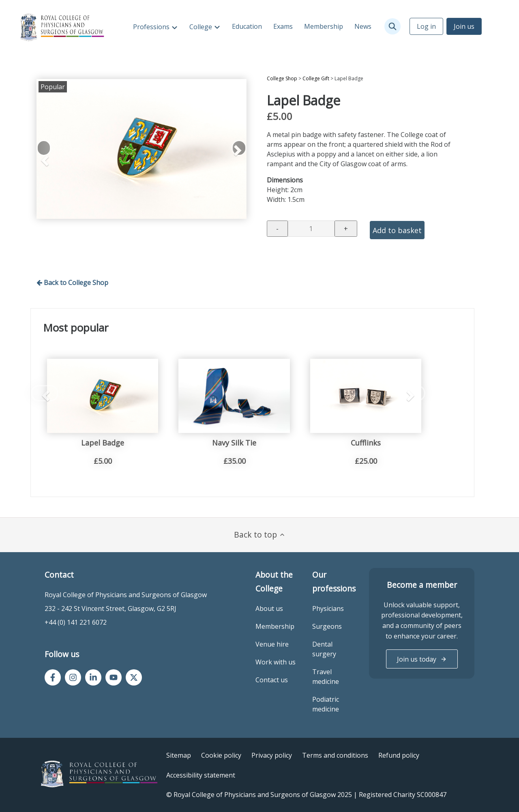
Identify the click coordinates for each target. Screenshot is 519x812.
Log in (426, 26)
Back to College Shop (72, 283)
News (363, 26)
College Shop (282, 78)
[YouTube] (114, 677)
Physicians (328, 608)
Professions (152, 27)
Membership (324, 26)
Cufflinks (366, 443)
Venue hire (272, 644)
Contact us (272, 680)
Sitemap (179, 755)
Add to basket (397, 230)
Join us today (422, 659)
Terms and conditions (335, 755)
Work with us (276, 662)
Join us (464, 26)
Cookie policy (221, 755)
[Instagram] (73, 677)
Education (247, 26)
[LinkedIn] (93, 677)
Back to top (260, 535)
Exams (283, 26)
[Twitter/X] (134, 677)
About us (269, 608)
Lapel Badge (103, 443)
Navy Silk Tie (234, 443)
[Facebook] (53, 677)
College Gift (316, 78)
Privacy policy (272, 755)
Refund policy (399, 755)
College (202, 27)
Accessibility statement (201, 775)
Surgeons (327, 626)
